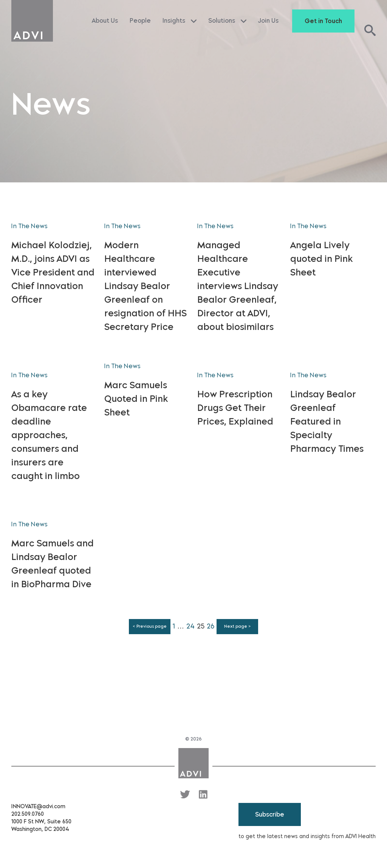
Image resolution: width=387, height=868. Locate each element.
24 (190, 626)
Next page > (238, 626)
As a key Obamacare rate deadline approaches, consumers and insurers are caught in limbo (49, 435)
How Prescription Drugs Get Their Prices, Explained (235, 408)
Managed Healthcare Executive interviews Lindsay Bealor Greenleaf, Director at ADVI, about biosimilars (238, 286)
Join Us (268, 21)
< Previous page (150, 626)
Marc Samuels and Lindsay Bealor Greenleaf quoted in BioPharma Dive (53, 564)
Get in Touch (323, 21)
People (140, 21)
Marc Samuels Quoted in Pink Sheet (136, 399)
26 (211, 626)
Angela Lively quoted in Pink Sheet (321, 259)
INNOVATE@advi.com (38, 807)
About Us (105, 21)
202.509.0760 (28, 814)
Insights (180, 21)
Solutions (227, 21)
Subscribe (270, 814)
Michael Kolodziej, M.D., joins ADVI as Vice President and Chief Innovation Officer (53, 272)
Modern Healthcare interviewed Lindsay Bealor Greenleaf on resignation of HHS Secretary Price (146, 286)
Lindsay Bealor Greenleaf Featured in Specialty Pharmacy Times (327, 421)
